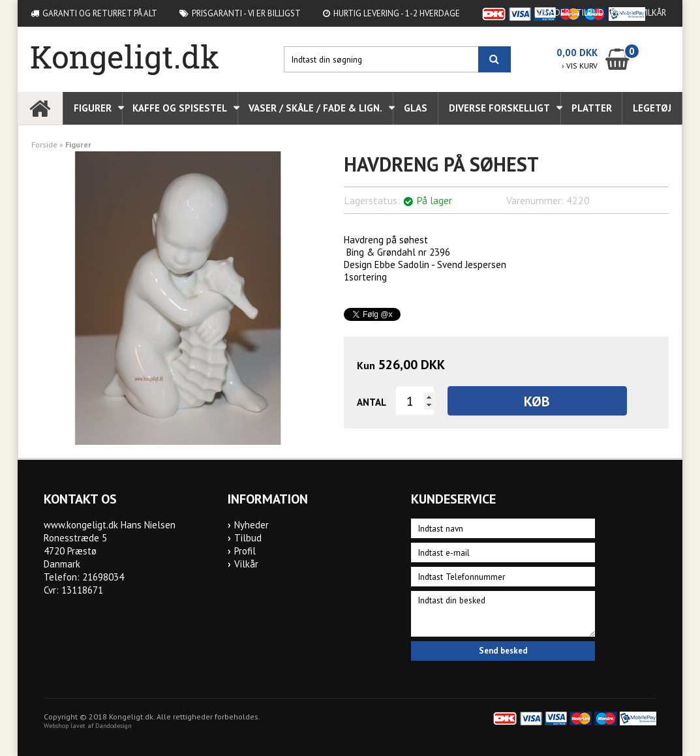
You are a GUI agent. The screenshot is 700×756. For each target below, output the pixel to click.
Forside (44, 144)
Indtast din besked (503, 614)
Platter (592, 108)
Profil (623, 13)
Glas (416, 108)
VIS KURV (580, 66)
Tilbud (590, 13)
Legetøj (652, 108)
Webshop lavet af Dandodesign (88, 726)
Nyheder (552, 13)
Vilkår (654, 13)
